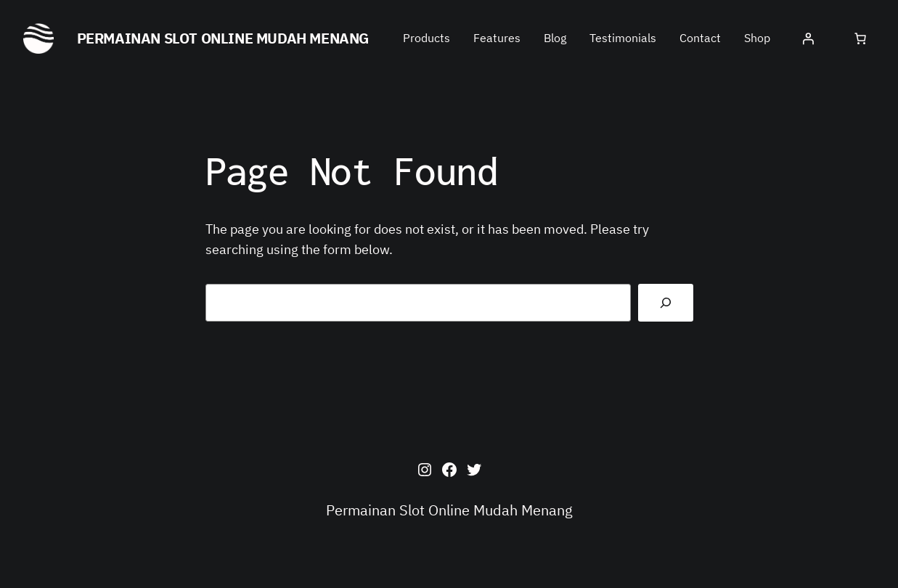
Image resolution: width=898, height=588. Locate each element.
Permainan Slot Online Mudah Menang (223, 38)
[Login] (808, 38)
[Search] (666, 303)
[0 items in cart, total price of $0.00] (860, 38)
